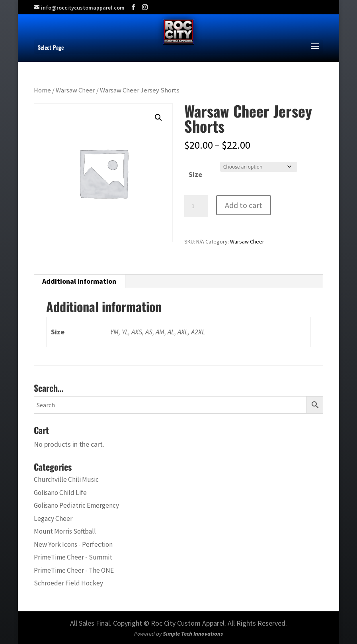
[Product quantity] (196, 206)
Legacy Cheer (53, 518)
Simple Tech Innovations (193, 634)
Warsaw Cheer (75, 90)
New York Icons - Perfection (73, 544)
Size (195, 174)
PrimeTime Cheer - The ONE (74, 570)
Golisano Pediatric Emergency (76, 505)
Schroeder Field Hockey (68, 583)
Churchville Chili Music (66, 479)
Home (42, 90)
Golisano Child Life (60, 493)
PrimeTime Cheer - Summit (73, 557)
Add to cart (244, 205)
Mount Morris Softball (65, 531)
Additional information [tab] (79, 281)
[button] (158, 118)
